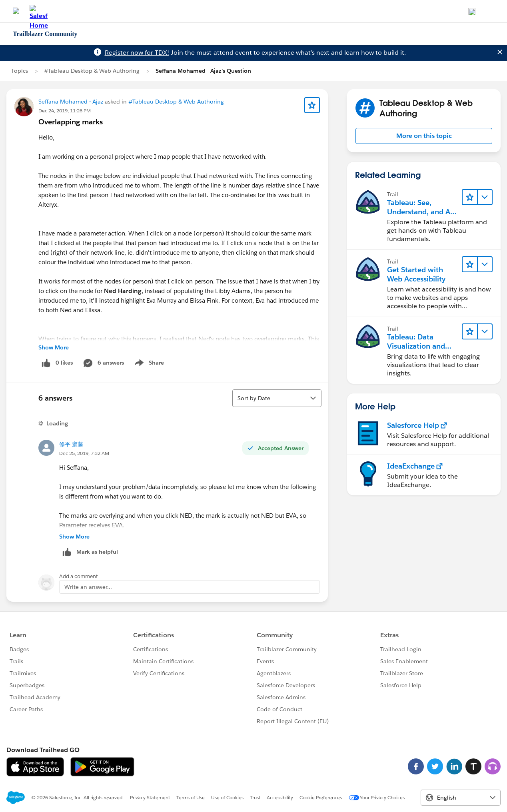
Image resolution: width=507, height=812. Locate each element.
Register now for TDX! (137, 53)
